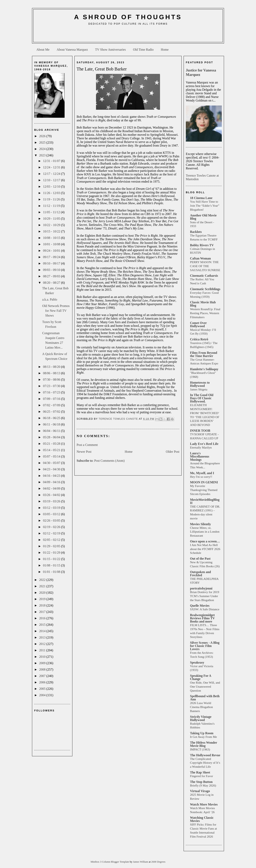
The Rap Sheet (200, 772)
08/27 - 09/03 (52, 276)
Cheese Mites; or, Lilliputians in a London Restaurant (205, 532)
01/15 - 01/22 (52, 559)
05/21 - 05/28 (52, 444)
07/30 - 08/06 (52, 380)
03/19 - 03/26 (52, 501)
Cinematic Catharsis (204, 276)
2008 (43, 669)
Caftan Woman (200, 258)
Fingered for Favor (201, 776)
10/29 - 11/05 (52, 219)
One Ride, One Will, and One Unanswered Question (205, 686)
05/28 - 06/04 (52, 437)
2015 (43, 625)
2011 (43, 650)
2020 (43, 593)
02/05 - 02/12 (52, 540)
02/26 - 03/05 (52, 520)
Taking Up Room (202, 733)
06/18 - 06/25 (52, 418)
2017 (43, 612)
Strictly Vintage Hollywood (201, 718)
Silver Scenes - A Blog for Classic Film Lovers (205, 646)
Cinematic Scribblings (205, 289)
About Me (43, 50)
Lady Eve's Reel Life (204, 444)
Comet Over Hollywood (198, 324)
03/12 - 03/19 (52, 508)
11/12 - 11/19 (52, 206)
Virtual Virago (200, 791)
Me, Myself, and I (202, 473)
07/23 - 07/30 (52, 386)
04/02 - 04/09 (52, 488)
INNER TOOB (200, 431)
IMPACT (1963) (200, 749)
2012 (43, 644)
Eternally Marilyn (201, 447)
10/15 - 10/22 (52, 231)
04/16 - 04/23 (52, 476)
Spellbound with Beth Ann (205, 698)
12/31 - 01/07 (52, 161)
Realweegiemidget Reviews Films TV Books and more (202, 618)
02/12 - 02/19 (52, 533)
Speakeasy (197, 662)
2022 (43, 580)
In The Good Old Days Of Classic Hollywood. (202, 398)
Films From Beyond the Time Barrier (204, 354)
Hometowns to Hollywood (200, 384)
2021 (43, 586)
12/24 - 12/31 (52, 167)
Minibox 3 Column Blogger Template (110, 862)
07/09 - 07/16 (52, 399)
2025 (43, 142)
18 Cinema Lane (201, 198)
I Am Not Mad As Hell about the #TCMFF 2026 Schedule (205, 549)
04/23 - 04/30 (52, 469)
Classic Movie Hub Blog (203, 304)
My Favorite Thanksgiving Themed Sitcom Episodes (204, 490)
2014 (43, 631)
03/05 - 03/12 (52, 514)
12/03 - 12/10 (52, 187)
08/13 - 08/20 (52, 367)
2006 (43, 682)
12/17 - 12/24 (52, 174)
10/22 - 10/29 (52, 225)
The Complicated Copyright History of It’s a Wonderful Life (205, 763)
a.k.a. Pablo (50, 299)
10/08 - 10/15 (52, 238)
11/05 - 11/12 (52, 212)
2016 (43, 618)
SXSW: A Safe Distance (205, 609)
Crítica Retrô (199, 339)
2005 (43, 689)
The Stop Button (201, 782)
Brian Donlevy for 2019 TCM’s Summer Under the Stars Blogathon (205, 596)
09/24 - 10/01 (52, 251)
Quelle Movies (200, 606)
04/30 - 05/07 (52, 463)
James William (141, 862)
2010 (43, 657)
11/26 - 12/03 (52, 193)
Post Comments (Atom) (109, 461)
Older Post (173, 452)
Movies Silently (200, 524)
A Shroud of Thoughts (128, 17)
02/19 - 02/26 (52, 527)
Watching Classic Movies (202, 819)
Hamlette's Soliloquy (204, 369)
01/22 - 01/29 (52, 553)
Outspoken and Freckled (200, 574)
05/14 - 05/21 (52, 450)
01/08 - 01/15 (52, 565)
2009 (43, 663)
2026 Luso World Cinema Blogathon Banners (201, 707)
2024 (43, 149)
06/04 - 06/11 (52, 431)
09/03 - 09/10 (52, 270)
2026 (43, 136)
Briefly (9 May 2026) (203, 785)
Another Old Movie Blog (203, 217)
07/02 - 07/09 (52, 405)
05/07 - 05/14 (52, 456)
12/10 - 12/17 (52, 180)
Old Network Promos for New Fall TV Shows (56, 311)
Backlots (196, 232)
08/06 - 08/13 (52, 373)
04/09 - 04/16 (52, 482)
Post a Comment (87, 445)
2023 (43, 155)
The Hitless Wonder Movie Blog (203, 744)
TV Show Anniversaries (110, 50)
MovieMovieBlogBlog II (205, 501)
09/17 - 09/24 (52, 257)
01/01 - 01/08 (52, 572)
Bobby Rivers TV (202, 245)
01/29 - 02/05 (52, 546)
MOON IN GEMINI (204, 482)
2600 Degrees (158, 862)
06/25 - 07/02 (52, 412)
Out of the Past (200, 559)
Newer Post (84, 452)
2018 (43, 605)
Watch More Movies (204, 804)
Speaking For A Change (201, 677)
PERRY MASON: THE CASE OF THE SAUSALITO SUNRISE (205, 266)
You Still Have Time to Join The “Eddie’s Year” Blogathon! (205, 206)
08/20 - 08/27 (52, 283)
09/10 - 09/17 (52, 263)
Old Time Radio (143, 50)
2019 (43, 599)
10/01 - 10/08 (52, 244)
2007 (43, 676)
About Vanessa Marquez (72, 50)
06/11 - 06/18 (52, 424)
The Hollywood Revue (205, 755)
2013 (43, 637)
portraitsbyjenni (201, 588)
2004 (43, 695)
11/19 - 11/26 (52, 199)
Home (165, 50)
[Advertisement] (128, 35)
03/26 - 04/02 (52, 495)
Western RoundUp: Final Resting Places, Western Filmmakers (205, 313)
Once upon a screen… (205, 541)
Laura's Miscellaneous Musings (200, 456)
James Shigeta (199, 389)
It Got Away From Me (203, 737)
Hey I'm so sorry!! (201, 477)
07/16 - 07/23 (52, 392)
